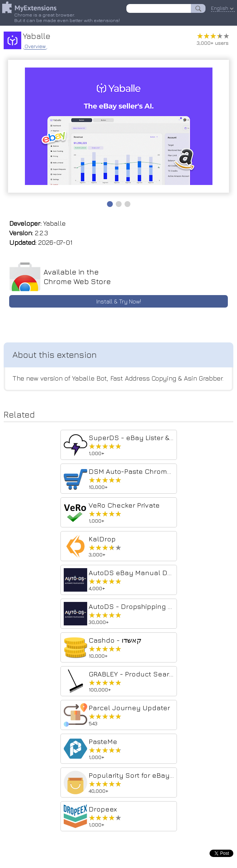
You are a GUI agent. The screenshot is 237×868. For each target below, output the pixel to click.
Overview (35, 46)
